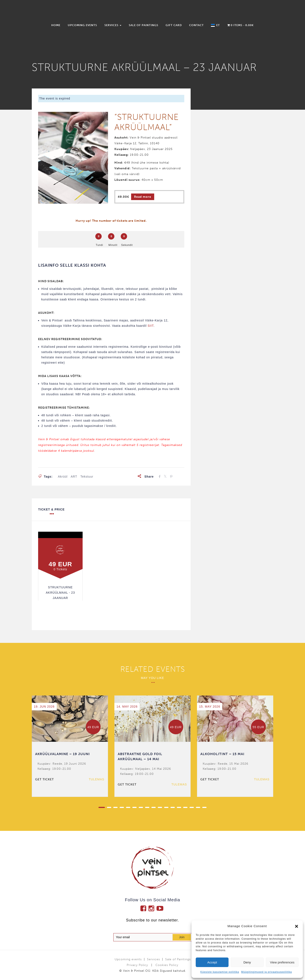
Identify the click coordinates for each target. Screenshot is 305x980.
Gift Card (174, 25)
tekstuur (87, 477)
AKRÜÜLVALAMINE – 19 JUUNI (62, 754)
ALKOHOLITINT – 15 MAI (222, 754)
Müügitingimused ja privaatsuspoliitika (266, 972)
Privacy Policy (137, 965)
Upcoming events (82, 25)
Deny (247, 962)
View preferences (282, 962)
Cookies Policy (167, 965)
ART (74, 477)
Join (182, 937)
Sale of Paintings (143, 25)
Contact (196, 25)
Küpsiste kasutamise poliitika (220, 972)
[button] (297, 926)
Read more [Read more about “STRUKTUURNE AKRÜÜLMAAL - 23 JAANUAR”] (143, 197)
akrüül (63, 477)
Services (113, 25)
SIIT (151, 326)
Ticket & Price (51, 511)
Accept (212, 962)
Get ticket (44, 779)
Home (56, 25)
